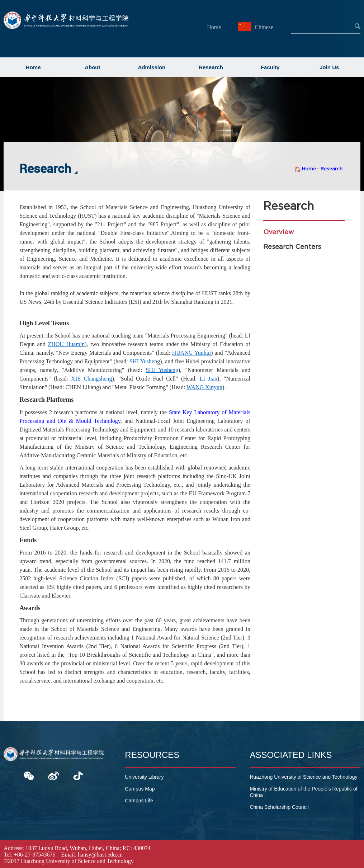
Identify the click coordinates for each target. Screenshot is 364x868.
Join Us (329, 67)
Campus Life (139, 801)
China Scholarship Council (279, 807)
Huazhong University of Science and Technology (303, 777)
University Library (144, 777)
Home (214, 27)
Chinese (256, 27)
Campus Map (140, 789)
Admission (152, 67)
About (92, 67)
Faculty (270, 67)
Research (211, 67)
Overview (279, 232)
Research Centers (292, 247)
